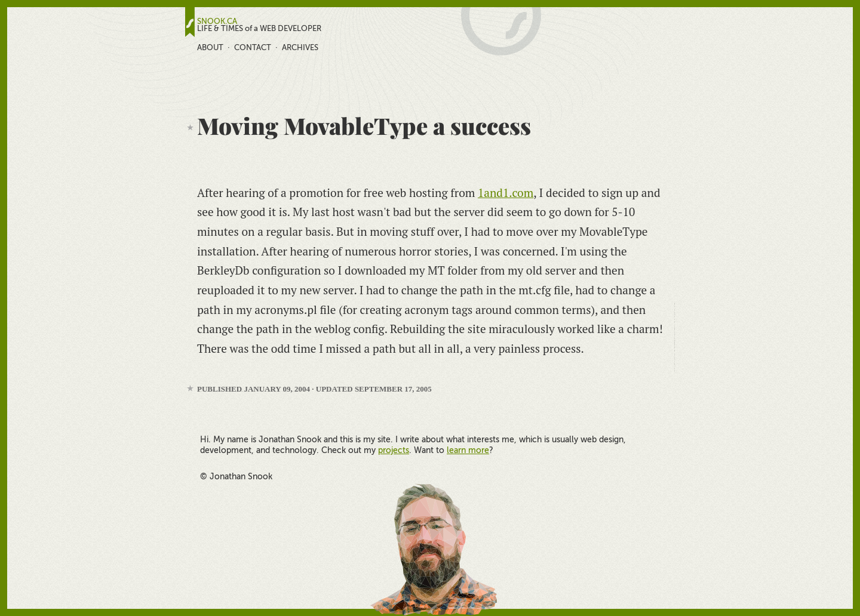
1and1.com (506, 192)
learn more (468, 450)
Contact (253, 47)
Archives (300, 47)
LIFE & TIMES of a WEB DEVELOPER (259, 29)
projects (394, 450)
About (210, 47)
